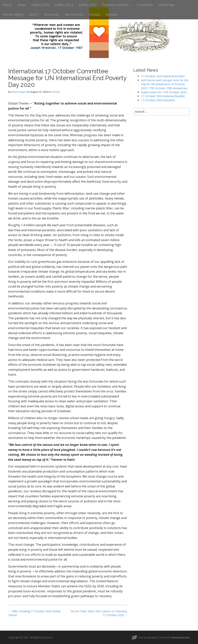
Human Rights (13, 15)
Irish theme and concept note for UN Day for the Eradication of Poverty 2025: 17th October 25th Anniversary (165, 84)
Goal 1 (34, 15)
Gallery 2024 (64, 5)
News (22, 5)
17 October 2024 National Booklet (163, 96)
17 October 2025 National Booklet (163, 76)
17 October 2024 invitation (158, 100)
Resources (52, 15)
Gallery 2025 (40, 5)
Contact (95, 15)
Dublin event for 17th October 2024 (164, 92)
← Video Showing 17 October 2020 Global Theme (34, 613)
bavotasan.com (180, 637)
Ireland (56, 92)
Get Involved (74, 15)
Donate (111, 15)
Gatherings (167, 5)
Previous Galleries (117, 5)
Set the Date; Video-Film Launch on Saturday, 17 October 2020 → (99, 613)
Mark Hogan (19, 92)
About (7, 5)
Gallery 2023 (88, 5)
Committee (145, 5)
